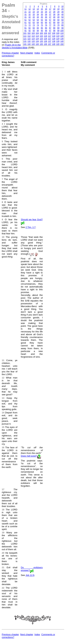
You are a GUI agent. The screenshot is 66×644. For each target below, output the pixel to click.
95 (42, 31)
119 (58, 36)
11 (26, 9)
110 (62, 33)
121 (25, 39)
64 (38, 22)
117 (50, 36)
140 (62, 41)
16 (46, 9)
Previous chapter (10, 53)
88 (54, 28)
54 (38, 20)
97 (50, 31)
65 (42, 22)
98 (54, 31)
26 (46, 12)
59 (58, 20)
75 (42, 25)
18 (54, 9)
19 (58, 9)
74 (38, 25)
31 (26, 14)
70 (62, 22)
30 (62, 12)
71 (26, 25)
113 (33, 36)
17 (50, 9)
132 (29, 41)
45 (42, 17)
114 (37, 36)
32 (30, 14)
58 (54, 20)
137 (50, 41)
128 (54, 39)
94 (38, 31)
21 (26, 12)
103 (33, 33)
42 (30, 17)
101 (25, 33)
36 (46, 14)
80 (62, 25)
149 (58, 44)
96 (46, 31)
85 (42, 28)
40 (62, 14)
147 (50, 44)
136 (45, 41)
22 (30, 12)
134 (37, 41)
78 (54, 25)
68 (54, 22)
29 (58, 12)
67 (50, 22)
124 (37, 39)
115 (41, 36)
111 (25, 36)
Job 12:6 (30, 575)
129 (58, 39)
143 (33, 44)
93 (34, 31)
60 (62, 20)
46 (46, 17)
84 (38, 28)
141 (25, 44)
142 (29, 44)
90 (62, 28)
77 (50, 25)
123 (33, 39)
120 (62, 36)
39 (58, 14)
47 (50, 17)
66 (46, 22)
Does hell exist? (29, 456)
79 (58, 25)
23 (34, 12)
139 (58, 41)
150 (62, 44)
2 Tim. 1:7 (31, 227)
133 (33, 41)
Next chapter (27, 53)
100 (62, 31)
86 (46, 28)
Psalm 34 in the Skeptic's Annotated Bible (15, 46)
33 (34, 14)
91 (26, 31)
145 (41, 44)
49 (58, 17)
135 (41, 41)
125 (41, 39)
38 (54, 14)
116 (45, 36)
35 (42, 14)
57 (50, 20)
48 (54, 17)
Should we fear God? (32, 219)
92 (30, 31)
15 (42, 9)
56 (46, 20)
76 (46, 25)
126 (45, 39)
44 (38, 17)
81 (26, 28)
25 (42, 12)
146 (45, 44)
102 (29, 33)
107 (50, 33)
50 (62, 17)
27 (50, 12)
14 (38, 9)
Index (37, 53)
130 (62, 39)
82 (30, 28)
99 (58, 31)
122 (29, 39)
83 (34, 28)
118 (54, 36)
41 (26, 17)
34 (38, 14)
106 (45, 33)
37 (50, 14)
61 (26, 22)
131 (25, 41)
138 (54, 41)
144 (37, 44)
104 (37, 33)
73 (34, 25)
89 (58, 28)
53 (34, 20)
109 (58, 33)
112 (29, 36)
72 (30, 25)
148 (54, 44)
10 (62, 6)
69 (58, 22)
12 (30, 9)
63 (34, 22)
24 (38, 12)
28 (54, 12)
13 (34, 9)
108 (54, 33)
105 (41, 33)
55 (42, 20)
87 (50, 28)
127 (50, 39)
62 (30, 22)
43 (34, 17)
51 (26, 20)
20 (62, 9)
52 (30, 20)
